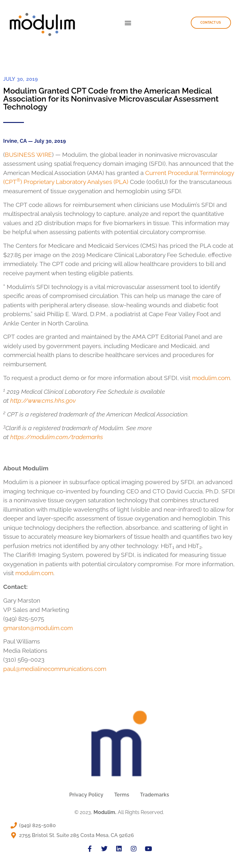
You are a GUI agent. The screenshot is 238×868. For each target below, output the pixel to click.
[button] (128, 23)
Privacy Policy (86, 795)
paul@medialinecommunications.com (55, 669)
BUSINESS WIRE (28, 155)
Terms (122, 795)
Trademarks (155, 795)
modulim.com (211, 378)
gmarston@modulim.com (38, 628)
